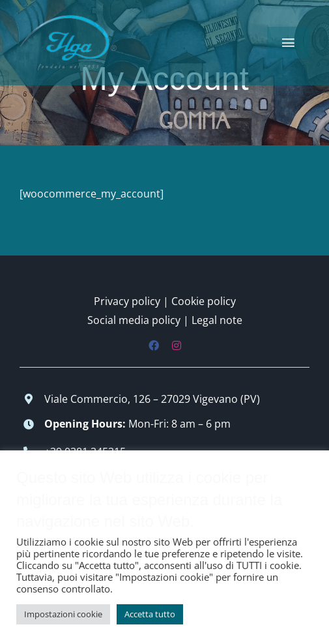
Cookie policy (204, 301)
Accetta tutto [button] (150, 614)
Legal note (217, 320)
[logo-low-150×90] (68, 18)
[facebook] (154, 345)
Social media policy (134, 320)
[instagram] (177, 345)
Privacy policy (127, 301)
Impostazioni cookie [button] (63, 614)
